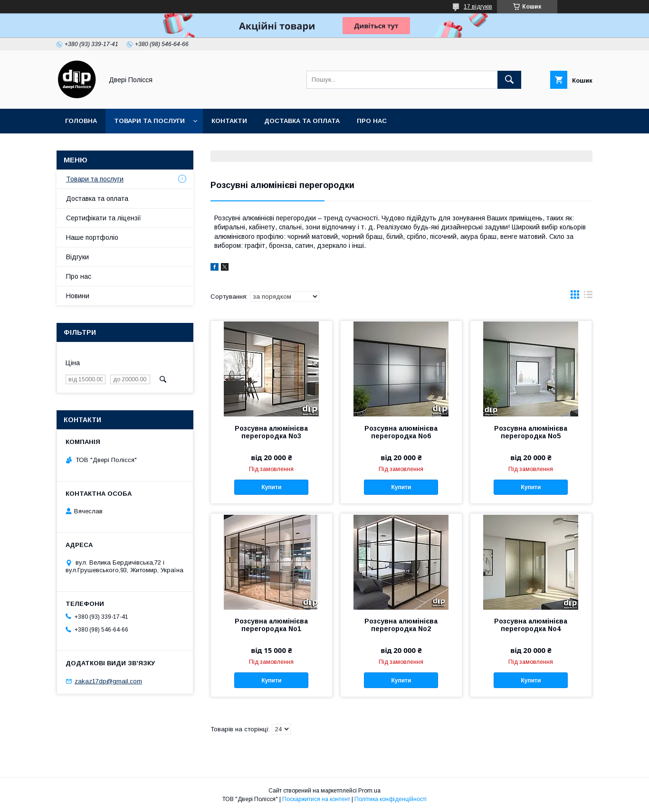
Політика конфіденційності (391, 799)
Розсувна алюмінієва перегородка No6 (401, 432)
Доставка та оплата (302, 121)
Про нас (372, 121)
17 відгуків (478, 7)
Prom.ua (369, 791)
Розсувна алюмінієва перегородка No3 (271, 432)
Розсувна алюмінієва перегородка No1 (271, 625)
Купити (271, 487)
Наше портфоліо (92, 237)
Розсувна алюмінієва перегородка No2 (401, 625)
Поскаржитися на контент (316, 799)
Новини (78, 296)
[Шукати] (509, 80)
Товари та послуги (149, 121)
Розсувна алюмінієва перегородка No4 (531, 625)
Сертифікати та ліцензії (104, 218)
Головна (81, 121)
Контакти (229, 121)
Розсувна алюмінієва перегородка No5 (531, 432)
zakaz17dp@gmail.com (108, 681)
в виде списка (588, 297)
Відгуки (77, 257)
